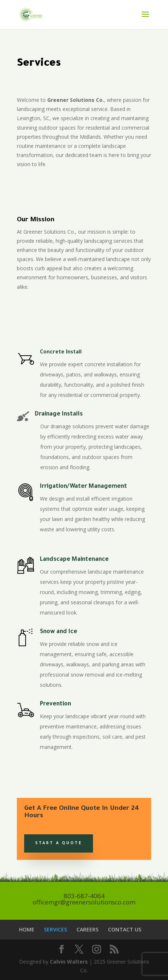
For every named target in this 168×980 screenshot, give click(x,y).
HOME (27, 929)
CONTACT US (125, 929)
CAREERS (87, 929)
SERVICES (55, 929)
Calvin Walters (70, 962)
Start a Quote (59, 843)
